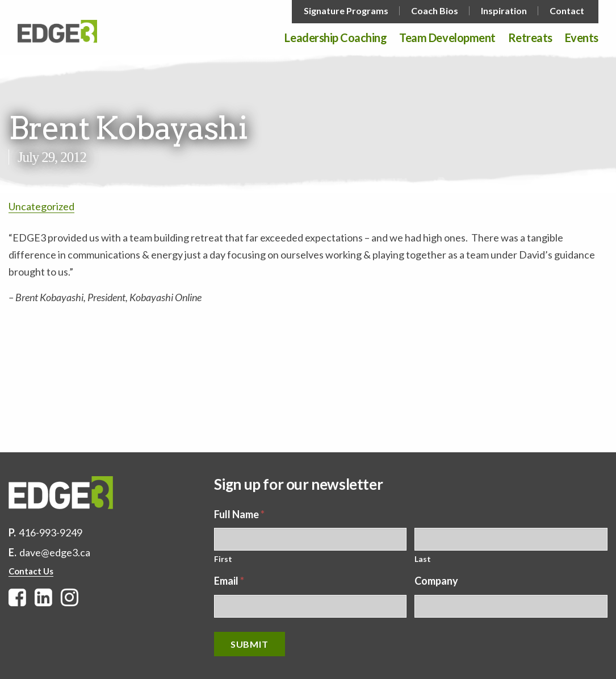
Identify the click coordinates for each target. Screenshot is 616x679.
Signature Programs (346, 11)
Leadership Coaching (336, 38)
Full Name (239, 514)
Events (582, 38)
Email (229, 581)
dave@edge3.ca (55, 552)
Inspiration (504, 11)
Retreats (530, 38)
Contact (567, 11)
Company (436, 581)
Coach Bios (435, 11)
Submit (250, 644)
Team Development (447, 38)
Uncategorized (41, 206)
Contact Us (31, 571)
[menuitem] (347, 11)
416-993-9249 (51, 532)
